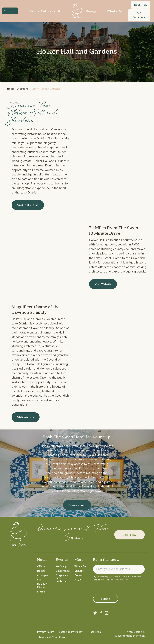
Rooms (34, 11)
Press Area (94, 632)
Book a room (77, 505)
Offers (62, 11)
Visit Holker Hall (28, 205)
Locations (22, 89)
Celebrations (63, 571)
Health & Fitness (42, 585)
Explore (79, 571)
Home (11, 89)
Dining (91, 11)
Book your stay (51, 446)
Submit (106, 599)
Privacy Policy (121, 580)
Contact (79, 575)
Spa (102, 11)
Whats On (115, 11)
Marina (41, 591)
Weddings (62, 566)
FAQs (78, 579)
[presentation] (116, 587)
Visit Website (103, 284)
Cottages (48, 11)
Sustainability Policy (71, 632)
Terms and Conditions (52, 637)
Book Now (129, 535)
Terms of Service (133, 577)
